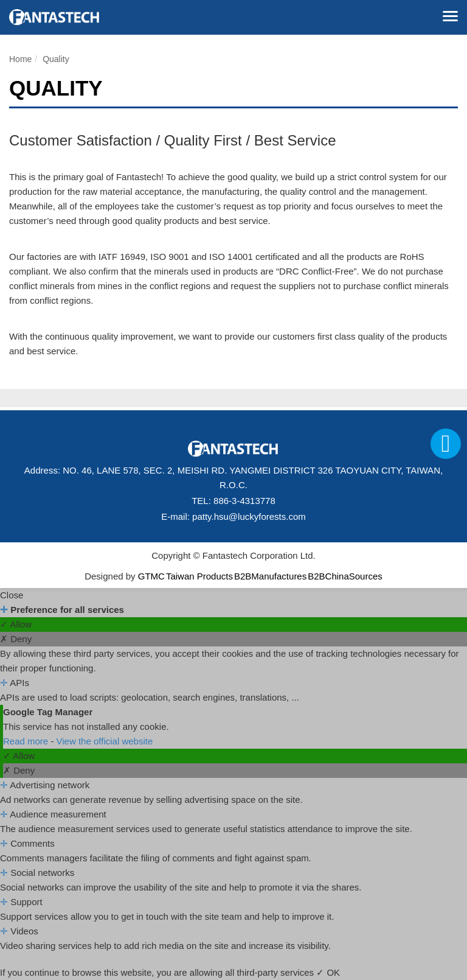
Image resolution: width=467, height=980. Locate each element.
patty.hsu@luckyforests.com (249, 516)
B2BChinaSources (345, 576)
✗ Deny (16, 639)
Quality (56, 59)
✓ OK (328, 972)
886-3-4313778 (244, 501)
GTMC (151, 576)
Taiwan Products (199, 576)
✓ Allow (16, 624)
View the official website (105, 741)
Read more (27, 741)
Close (12, 595)
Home (20, 59)
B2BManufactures (270, 576)
